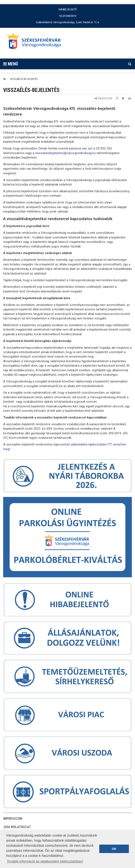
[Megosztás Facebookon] (117, 98)
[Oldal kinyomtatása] (130, 98)
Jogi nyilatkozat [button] (17, 827)
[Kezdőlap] (4, 79)
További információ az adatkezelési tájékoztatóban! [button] (45, 861)
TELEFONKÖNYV (68, 16)
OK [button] (114, 849)
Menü (11, 64)
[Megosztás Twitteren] (123, 98)
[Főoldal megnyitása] (36, 43)
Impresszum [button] (13, 819)
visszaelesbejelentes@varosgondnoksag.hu (65, 153)
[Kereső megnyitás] (130, 64)
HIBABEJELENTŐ (68, 9)
